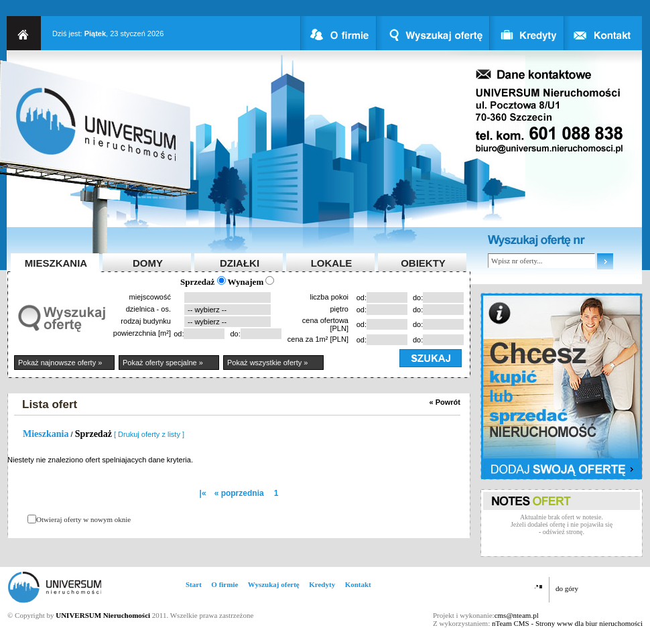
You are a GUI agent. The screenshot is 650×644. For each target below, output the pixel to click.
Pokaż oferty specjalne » (163, 363)
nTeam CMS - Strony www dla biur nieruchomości (567, 623)
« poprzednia (239, 493)
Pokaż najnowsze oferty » (60, 363)
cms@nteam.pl (517, 615)
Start (194, 584)
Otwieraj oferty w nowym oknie (83, 519)
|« (203, 493)
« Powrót (445, 402)
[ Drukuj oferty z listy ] (149, 434)
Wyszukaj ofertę (274, 584)
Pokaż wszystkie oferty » (267, 363)
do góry (567, 588)
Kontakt (358, 584)
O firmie (224, 584)
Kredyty (322, 584)
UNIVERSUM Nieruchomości (103, 615)
